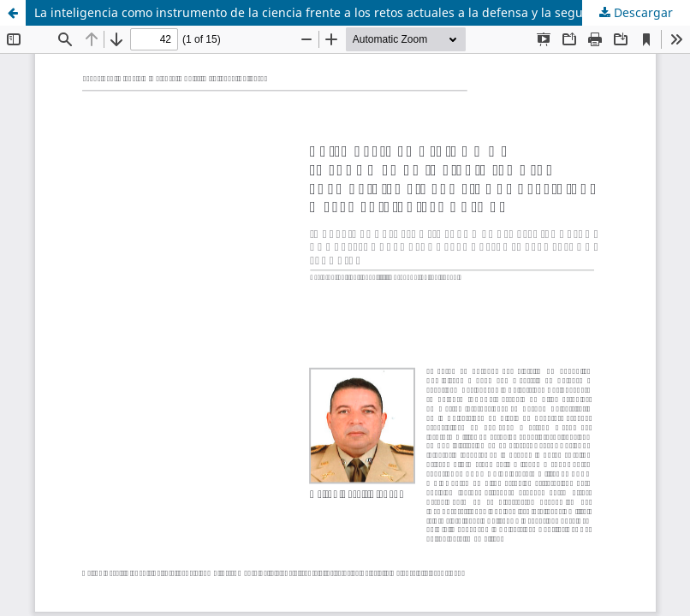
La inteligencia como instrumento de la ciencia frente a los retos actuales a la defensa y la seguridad (324, 12)
